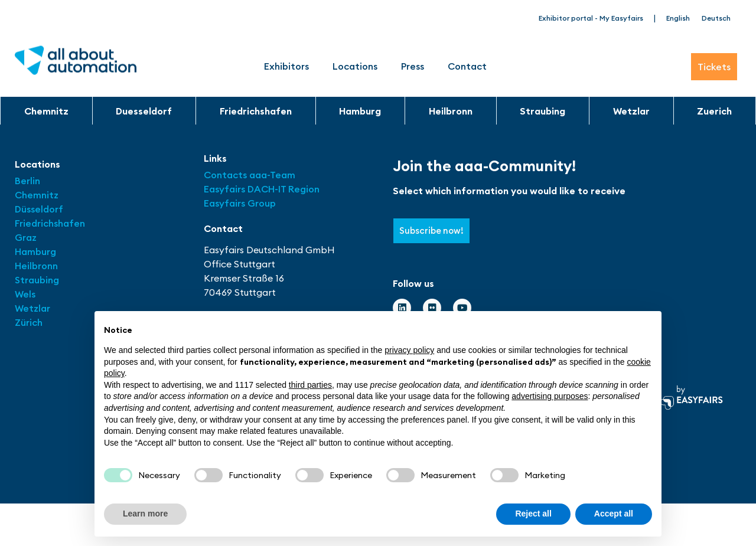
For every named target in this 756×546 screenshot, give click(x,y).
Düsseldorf (40, 209)
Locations (355, 66)
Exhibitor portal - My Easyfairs (591, 18)
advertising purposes (550, 396)
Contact (467, 66)
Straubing (542, 111)
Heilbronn (451, 111)
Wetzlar (631, 111)
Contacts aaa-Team (250, 175)
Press (413, 66)
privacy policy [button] (409, 350)
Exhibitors (286, 66)
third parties (310, 385)
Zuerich (714, 111)
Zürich (29, 322)
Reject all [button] (533, 514)
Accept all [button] (614, 514)
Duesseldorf (144, 111)
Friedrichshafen (256, 111)
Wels (25, 294)
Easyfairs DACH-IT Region (262, 189)
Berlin (27, 181)
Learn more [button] (145, 514)
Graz (26, 237)
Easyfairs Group (240, 203)
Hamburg (360, 111)
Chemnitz (46, 111)
